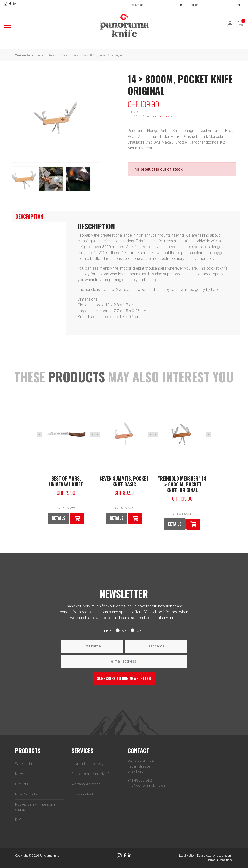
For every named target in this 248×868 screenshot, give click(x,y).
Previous (39, 434)
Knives (52, 55)
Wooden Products (29, 764)
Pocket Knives (70, 55)
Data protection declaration (214, 856)
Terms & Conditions (220, 860)
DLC (18, 820)
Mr (139, 631)
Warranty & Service (86, 784)
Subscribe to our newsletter (124, 678)
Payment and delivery (88, 764)
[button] (77, 518)
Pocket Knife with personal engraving (35, 807)
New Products (26, 794)
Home (40, 55)
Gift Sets (22, 784)
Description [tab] (29, 216)
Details (59, 518)
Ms (124, 631)
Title (108, 631)
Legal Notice (187, 856)
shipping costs (162, 116)
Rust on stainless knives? (91, 774)
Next (93, 434)
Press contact (82, 794)
